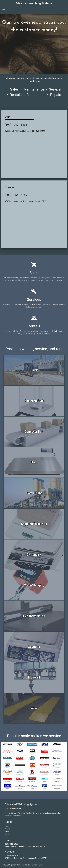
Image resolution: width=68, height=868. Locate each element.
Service (7, 829)
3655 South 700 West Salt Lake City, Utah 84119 (25, 131)
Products (8, 826)
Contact (8, 831)
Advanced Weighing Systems (34, 3)
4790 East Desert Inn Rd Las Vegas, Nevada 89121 (26, 201)
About (7, 834)
